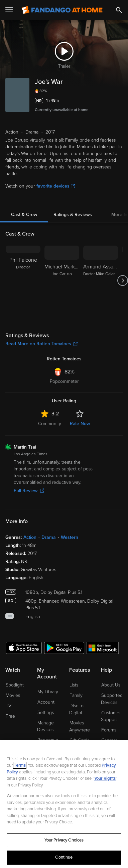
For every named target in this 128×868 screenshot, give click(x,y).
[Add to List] (119, 101)
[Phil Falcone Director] (23, 280)
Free (10, 716)
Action (30, 537)
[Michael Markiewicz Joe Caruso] (62, 280)
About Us (111, 685)
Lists (74, 685)
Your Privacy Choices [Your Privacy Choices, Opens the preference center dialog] (64, 840)
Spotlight (15, 685)
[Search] (119, 10)
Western (70, 537)
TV (9, 706)
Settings (46, 712)
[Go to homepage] (62, 10)
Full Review (29, 491)
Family (76, 695)
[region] (64, 804)
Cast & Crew (24, 215)
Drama (49, 537)
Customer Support (111, 716)
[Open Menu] (10, 10)
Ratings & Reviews (73, 215)
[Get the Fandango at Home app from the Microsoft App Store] (103, 648)
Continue (64, 857)
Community (50, 424)
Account (46, 702)
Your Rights (105, 778)
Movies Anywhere (80, 726)
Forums (109, 730)
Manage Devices (45, 726)
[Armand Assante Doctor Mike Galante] (101, 280)
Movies (13, 695)
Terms (20, 765)
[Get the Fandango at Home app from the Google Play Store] (64, 648)
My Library (48, 692)
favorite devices (56, 186)
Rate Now (80, 424)
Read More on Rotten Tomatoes (41, 344)
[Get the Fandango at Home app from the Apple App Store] (24, 648)
